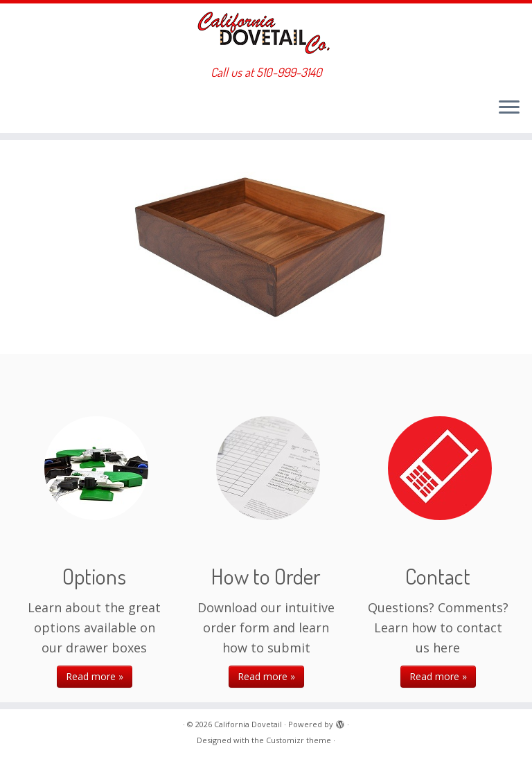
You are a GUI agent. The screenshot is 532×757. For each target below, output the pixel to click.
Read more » (95, 676)
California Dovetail (248, 724)
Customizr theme (299, 740)
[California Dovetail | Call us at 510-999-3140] (266, 34)
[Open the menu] (509, 108)
